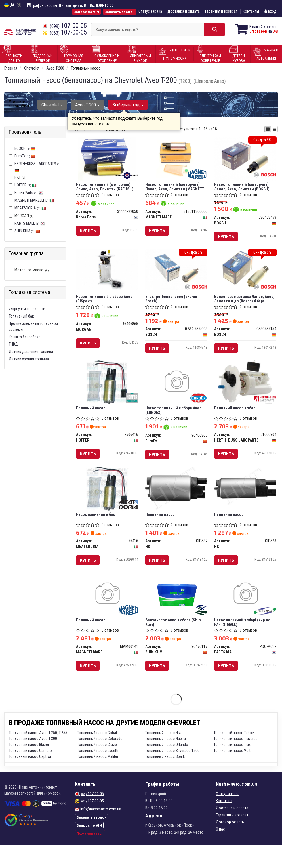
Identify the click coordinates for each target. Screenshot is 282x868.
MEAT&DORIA (30, 208)
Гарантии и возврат (232, 838)
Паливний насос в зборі (237, 419)
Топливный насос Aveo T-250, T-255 (38, 755)
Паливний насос (92, 419)
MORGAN (21, 216)
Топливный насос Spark (165, 779)
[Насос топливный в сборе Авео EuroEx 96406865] (176, 392)
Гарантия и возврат (221, 11)
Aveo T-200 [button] (85, 105)
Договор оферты (230, 845)
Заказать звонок (120, 12)
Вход (270, 11)
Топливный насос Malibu (98, 779)
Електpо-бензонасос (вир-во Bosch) (173, 305)
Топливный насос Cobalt (98, 755)
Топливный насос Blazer (29, 767)
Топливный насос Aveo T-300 (33, 761)
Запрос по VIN (86, 12)
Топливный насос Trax (232, 767)
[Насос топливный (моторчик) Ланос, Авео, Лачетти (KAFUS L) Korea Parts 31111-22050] (107, 160)
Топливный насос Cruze (97, 767)
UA (9, 5)
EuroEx (25, 156)
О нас (220, 852)
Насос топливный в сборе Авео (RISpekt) (106, 305)
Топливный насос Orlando (167, 767)
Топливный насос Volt (232, 773)
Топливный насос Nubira (166, 761)
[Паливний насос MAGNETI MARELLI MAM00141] (107, 613)
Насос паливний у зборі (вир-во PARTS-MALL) (244, 642)
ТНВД (13, 344)
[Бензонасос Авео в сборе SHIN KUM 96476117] (176, 614)
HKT (17, 177)
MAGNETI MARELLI (34, 200)
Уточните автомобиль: (20, 104)
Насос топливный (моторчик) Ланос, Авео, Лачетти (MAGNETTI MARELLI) (174, 188)
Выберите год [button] (124, 105)
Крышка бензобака (25, 337)
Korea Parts (29, 193)
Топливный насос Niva (164, 755)
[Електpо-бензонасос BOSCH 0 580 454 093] (176, 274)
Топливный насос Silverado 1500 (172, 773)
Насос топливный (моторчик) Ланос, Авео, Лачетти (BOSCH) (244, 188)
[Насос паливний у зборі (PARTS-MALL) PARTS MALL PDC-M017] (245, 613)
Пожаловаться (90, 856)
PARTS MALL (30, 223)
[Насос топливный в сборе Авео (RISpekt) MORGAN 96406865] (107, 274)
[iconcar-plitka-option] (268, 129)
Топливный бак (21, 316)
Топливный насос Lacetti (98, 773)
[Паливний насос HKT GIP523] (245, 501)
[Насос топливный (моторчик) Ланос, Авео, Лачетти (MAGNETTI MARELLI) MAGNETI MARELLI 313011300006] (176, 157)
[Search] (208, 30)
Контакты (251, 11)
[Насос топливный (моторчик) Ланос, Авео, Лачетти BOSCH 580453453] (245, 159)
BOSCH (25, 148)
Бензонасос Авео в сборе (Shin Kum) (175, 642)
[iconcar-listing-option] (274, 129)
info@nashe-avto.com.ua (101, 832)
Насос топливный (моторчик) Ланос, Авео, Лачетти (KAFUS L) (107, 188)
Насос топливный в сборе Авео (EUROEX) (175, 421)
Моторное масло (29, 270)
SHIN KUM (27, 231)
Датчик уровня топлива (29, 359)
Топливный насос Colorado (100, 761)
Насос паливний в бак (97, 530)
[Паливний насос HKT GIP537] (176, 502)
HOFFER (26, 185)
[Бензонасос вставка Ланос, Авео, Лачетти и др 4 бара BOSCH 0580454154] (245, 274)
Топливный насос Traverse (236, 761)
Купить (90, 232)
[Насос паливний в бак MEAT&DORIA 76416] (107, 504)
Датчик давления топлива (31, 352)
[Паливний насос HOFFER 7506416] (107, 393)
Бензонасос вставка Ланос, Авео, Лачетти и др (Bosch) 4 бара (242, 305)
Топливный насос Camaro (30, 773)
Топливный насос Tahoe (234, 755)
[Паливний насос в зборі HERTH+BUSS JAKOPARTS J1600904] (245, 393)
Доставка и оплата (184, 11)
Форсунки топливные (27, 309)
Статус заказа (150, 11)
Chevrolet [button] (51, 105)
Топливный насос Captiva (30, 779)
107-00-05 (65, 26)
